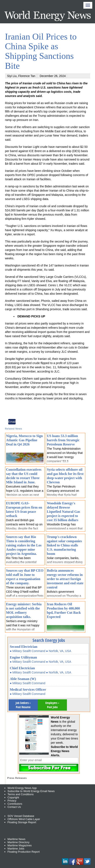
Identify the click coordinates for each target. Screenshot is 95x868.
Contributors (15, 804)
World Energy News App (22, 788)
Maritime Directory (19, 842)
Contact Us (14, 807)
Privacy (12, 801)
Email (12, 422)
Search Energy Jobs (49, 640)
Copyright (13, 797)
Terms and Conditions (21, 794)
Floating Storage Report (22, 822)
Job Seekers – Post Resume (23, 705)
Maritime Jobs (16, 849)
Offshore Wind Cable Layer (24, 819)
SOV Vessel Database (21, 816)
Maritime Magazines (20, 845)
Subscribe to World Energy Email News (31, 791)
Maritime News (17, 839)
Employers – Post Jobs (52, 705)
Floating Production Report (24, 852)
